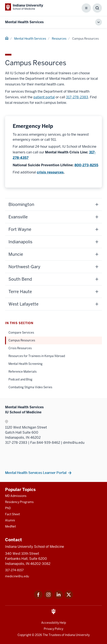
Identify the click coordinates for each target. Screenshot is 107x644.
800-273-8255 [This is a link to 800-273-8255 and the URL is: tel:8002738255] (86, 165)
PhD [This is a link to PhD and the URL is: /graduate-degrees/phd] (8, 508)
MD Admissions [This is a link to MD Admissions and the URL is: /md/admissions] (16, 496)
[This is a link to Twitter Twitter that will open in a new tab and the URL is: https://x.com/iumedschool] (69, 598)
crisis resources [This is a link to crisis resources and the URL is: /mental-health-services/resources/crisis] (50, 172)
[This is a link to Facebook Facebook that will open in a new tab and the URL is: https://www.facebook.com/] (38, 598)
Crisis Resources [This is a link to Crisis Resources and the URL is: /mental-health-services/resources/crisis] (20, 348)
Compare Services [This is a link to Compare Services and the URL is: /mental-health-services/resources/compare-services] (21, 333)
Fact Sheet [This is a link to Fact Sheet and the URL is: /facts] (12, 514)
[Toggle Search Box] (97, 8)
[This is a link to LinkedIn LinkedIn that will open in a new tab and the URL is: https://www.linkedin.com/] (59, 598)
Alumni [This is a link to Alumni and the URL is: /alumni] (10, 520)
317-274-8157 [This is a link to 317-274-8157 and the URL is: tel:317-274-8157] (14, 570)
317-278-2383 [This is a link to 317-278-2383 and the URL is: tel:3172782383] (77, 97)
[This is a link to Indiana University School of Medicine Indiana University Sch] (24, 7)
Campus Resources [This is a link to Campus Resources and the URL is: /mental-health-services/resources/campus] (22, 340)
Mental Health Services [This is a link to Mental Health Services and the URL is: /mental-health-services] (30, 39)
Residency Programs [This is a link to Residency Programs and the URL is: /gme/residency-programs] (19, 502)
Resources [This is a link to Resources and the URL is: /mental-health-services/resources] (59, 39)
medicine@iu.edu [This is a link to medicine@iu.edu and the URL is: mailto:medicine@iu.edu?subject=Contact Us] (17, 576)
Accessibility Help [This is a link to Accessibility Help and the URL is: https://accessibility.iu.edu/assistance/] (54, 623)
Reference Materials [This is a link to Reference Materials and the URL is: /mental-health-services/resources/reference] (23, 372)
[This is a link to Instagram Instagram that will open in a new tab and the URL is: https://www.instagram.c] (48, 598)
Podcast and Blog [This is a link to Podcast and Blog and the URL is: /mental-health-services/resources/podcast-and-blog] (20, 379)
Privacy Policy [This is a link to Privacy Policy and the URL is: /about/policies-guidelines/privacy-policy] (53, 629)
